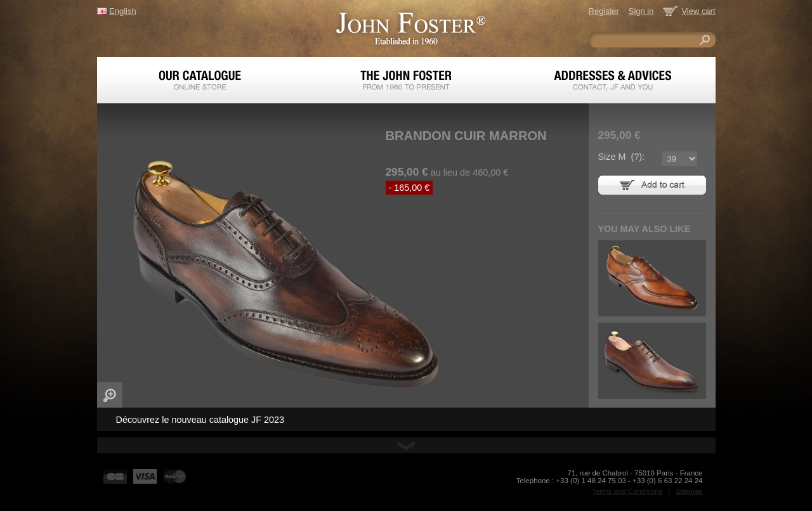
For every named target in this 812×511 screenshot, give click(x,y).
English (122, 11)
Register (604, 11)
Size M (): (622, 157)
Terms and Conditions (627, 491)
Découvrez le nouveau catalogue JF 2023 (200, 420)
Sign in (641, 11)
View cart (698, 11)
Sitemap (689, 491)
